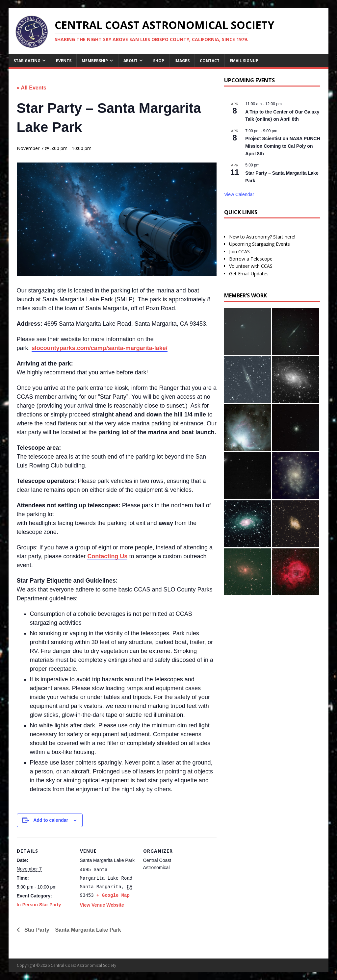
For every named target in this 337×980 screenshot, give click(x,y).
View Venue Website (102, 905)
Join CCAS (239, 251)
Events (64, 61)
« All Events (32, 88)
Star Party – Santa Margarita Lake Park (72, 930)
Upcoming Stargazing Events (259, 244)
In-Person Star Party (39, 905)
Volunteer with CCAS (251, 266)
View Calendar (239, 194)
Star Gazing (27, 61)
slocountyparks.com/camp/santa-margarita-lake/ (100, 348)
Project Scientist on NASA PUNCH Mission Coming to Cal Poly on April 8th (283, 146)
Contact (210, 61)
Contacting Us (107, 556)
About (130, 61)
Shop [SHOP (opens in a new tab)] (159, 61)
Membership (95, 61)
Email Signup (244, 61)
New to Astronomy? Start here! (262, 237)
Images (182, 61)
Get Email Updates (249, 274)
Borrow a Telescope (251, 259)
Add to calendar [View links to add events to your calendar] (51, 820)
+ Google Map (113, 895)
